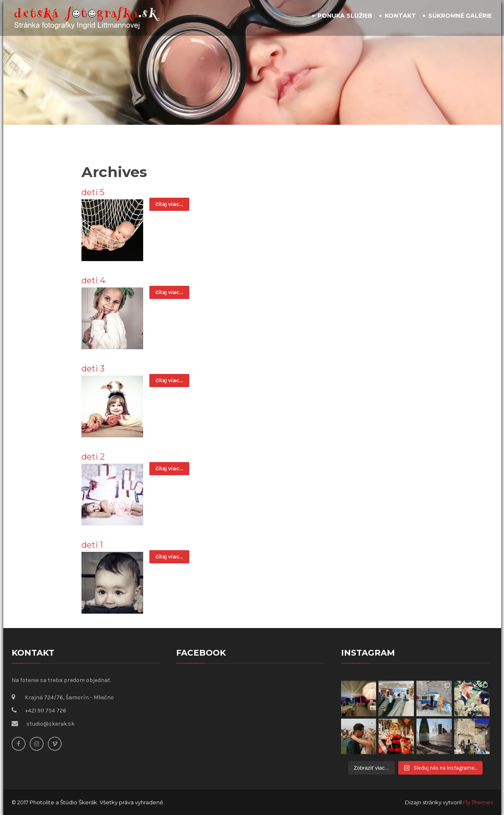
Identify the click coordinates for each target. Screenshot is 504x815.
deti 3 (93, 369)
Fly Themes (478, 802)
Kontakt (400, 16)
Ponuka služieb (345, 16)
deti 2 (93, 457)
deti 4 (93, 280)
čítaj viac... (169, 204)
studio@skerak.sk (50, 724)
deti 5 (93, 192)
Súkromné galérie (460, 16)
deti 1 (92, 545)
